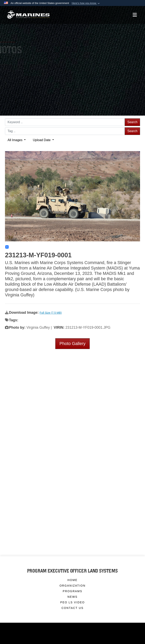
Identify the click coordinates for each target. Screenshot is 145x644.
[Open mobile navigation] (135, 14)
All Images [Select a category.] (15, 140)
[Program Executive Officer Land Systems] (28, 14)
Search (132, 122)
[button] (86, 3)
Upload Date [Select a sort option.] (42, 140)
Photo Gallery (72, 344)
